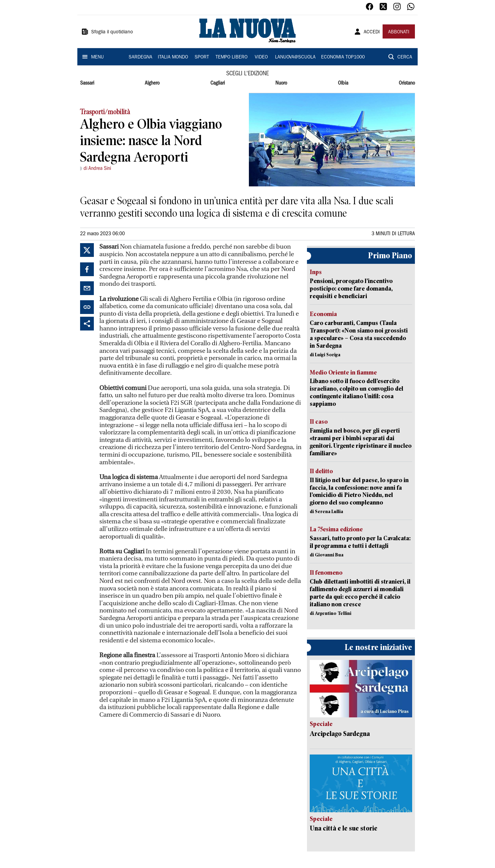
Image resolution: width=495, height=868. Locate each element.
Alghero (152, 83)
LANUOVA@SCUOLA (295, 57)
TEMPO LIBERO (232, 57)
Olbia (343, 83)
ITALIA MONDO (173, 57)
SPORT (202, 57)
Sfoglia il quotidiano (112, 32)
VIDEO (261, 57)
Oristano (407, 83)
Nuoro (281, 83)
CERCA (405, 57)
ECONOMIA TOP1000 (343, 57)
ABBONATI (399, 32)
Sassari (87, 83)
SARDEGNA (140, 57)
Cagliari (218, 83)
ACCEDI (372, 32)
